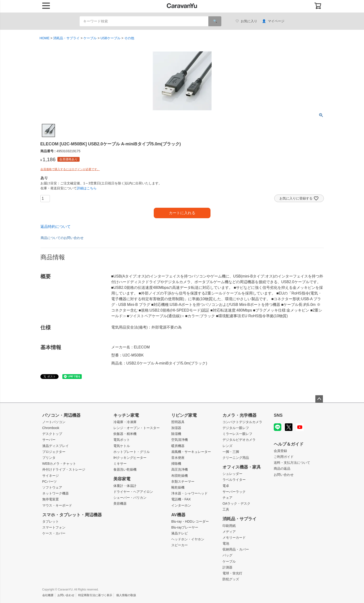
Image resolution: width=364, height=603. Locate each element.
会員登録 (280, 451)
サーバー (49, 440)
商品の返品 (282, 469)
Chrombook (51, 428)
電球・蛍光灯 (232, 573)
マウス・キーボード (57, 505)
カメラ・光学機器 (240, 415)
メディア (229, 532)
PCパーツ (49, 482)
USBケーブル (110, 38)
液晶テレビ (180, 533)
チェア (227, 498)
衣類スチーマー (183, 482)
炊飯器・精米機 (125, 434)
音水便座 (178, 458)
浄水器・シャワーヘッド (189, 493)
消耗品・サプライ (66, 38)
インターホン (181, 505)
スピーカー (180, 545)
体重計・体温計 (125, 486)
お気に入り (246, 21)
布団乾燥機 (180, 476)
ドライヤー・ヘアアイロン (133, 492)
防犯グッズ (231, 579)
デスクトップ (52, 434)
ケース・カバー (54, 533)
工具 (226, 509)
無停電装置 (51, 499)
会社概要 (48, 595)
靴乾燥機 (178, 487)
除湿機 (176, 434)
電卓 (226, 486)
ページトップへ (319, 399)
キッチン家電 (126, 415)
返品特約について (56, 227)
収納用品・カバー (236, 549)
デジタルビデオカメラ (239, 440)
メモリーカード (234, 538)
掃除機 (176, 464)
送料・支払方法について (292, 463)
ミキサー (120, 464)
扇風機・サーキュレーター (191, 452)
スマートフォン (54, 527)
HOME (45, 38)
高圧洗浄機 (180, 469)
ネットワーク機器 (56, 493)
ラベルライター (234, 480)
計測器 (227, 567)
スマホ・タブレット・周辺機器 (72, 515)
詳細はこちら (87, 188)
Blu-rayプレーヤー (185, 527)
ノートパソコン (54, 422)
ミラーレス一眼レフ (237, 434)
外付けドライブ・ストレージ (64, 469)
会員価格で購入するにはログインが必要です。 (70, 169)
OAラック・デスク (236, 503)
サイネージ (51, 476)
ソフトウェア (52, 487)
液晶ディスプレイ (56, 446)
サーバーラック (234, 492)
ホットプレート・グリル (132, 452)
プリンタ (49, 458)
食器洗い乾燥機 (125, 469)
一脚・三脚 (231, 452)
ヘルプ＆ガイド (289, 444)
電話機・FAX (181, 499)
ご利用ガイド (284, 457)
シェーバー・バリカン (130, 498)
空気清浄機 (180, 440)
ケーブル (90, 38)
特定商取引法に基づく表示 (95, 595)
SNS (278, 415)
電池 (226, 543)
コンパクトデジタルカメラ (242, 422)
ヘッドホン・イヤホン (188, 539)
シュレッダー (232, 474)
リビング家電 (184, 415)
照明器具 (178, 422)
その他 (129, 38)
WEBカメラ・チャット (59, 464)
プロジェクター (54, 452)
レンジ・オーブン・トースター (137, 428)
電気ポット (122, 440)
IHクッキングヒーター (130, 458)
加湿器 (176, 428)
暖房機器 (178, 446)
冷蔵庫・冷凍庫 (125, 422)
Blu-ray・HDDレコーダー (190, 521)
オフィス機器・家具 (242, 467)
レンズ (227, 446)
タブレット (51, 521)
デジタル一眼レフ (236, 428)
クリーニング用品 (236, 458)
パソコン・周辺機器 (61, 415)
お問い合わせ (284, 475)
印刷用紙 (229, 526)
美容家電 (122, 479)
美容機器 (120, 503)
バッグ (227, 555)
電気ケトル (122, 446)
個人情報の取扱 (126, 595)
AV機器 (178, 515)
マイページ (273, 21)
